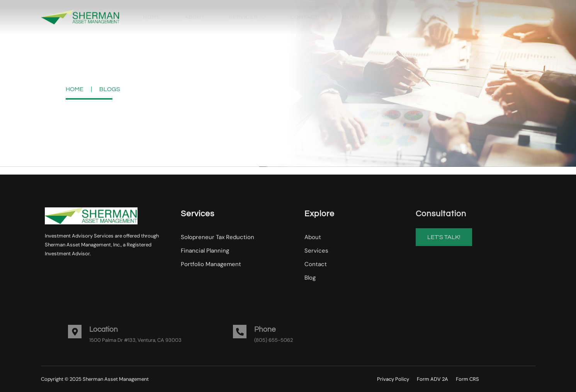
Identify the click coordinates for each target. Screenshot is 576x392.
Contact (304, 17)
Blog (428, 17)
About (195, 17)
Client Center (369, 17)
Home (152, 17)
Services (247, 17)
